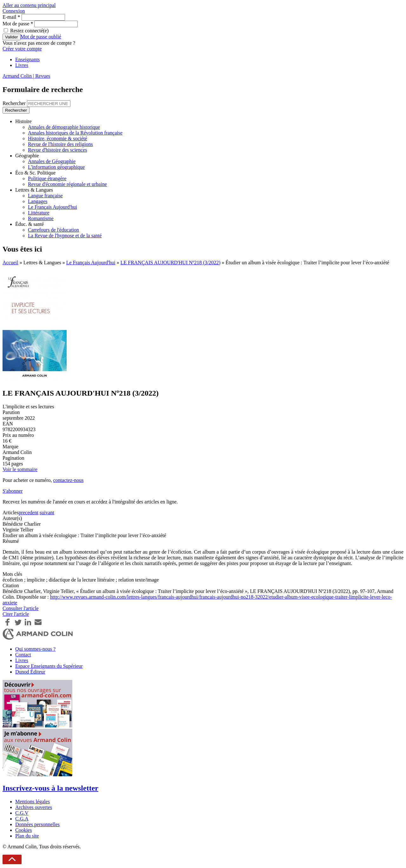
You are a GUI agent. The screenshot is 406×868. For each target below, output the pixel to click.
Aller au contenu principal (29, 5)
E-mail (11, 17)
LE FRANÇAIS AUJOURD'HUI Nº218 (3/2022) (170, 263)
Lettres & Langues (34, 190)
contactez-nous (68, 480)
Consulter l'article (21, 608)
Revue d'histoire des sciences (57, 150)
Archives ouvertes (34, 807)
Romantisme (41, 218)
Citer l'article (16, 614)
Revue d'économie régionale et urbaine (67, 184)
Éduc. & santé (29, 224)
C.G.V (22, 813)
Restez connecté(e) (29, 31)
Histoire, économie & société (58, 138)
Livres (22, 65)
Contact (23, 655)
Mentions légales (33, 802)
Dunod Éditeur (30, 672)
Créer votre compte (22, 49)
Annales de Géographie (52, 161)
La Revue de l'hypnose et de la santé (65, 236)
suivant (47, 513)
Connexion (14, 11)
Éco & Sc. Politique (35, 173)
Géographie (27, 156)
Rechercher (15, 103)
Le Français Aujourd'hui (52, 207)
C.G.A (22, 819)
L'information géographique (56, 167)
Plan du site (27, 836)
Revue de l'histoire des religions (60, 144)
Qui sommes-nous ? (35, 649)
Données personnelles (37, 824)
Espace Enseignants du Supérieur (49, 666)
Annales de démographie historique (64, 127)
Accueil (10, 263)
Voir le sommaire (20, 469)
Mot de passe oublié (41, 37)
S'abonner (13, 491)
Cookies (23, 830)
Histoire (23, 121)
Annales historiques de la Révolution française (75, 133)
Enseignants (27, 59)
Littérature (39, 213)
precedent (29, 513)
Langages (38, 201)
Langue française (45, 196)
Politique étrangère (47, 178)
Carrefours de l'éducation (53, 230)
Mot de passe (18, 24)
